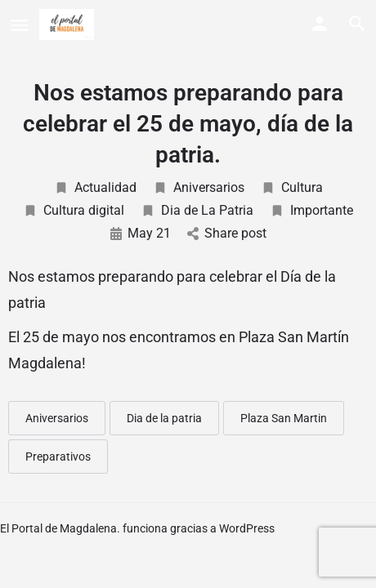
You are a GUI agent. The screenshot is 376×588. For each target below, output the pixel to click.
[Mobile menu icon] (20, 25)
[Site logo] (69, 24)
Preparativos (58, 457)
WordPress (247, 528)
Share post (227, 233)
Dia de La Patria (197, 210)
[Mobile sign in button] (320, 24)
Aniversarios (199, 187)
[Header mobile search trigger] (357, 24)
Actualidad (95, 187)
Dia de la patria (164, 418)
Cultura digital (74, 210)
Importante (311, 210)
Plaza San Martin (284, 418)
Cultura (292, 187)
